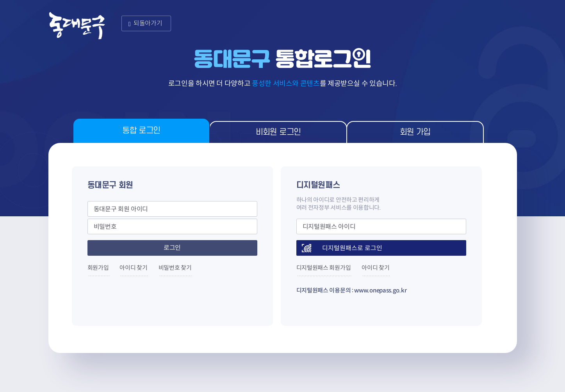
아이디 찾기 (133, 268)
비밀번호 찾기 (175, 268)
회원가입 (98, 268)
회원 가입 (415, 132)
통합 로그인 (141, 131)
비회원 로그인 (278, 132)
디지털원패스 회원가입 (324, 268)
